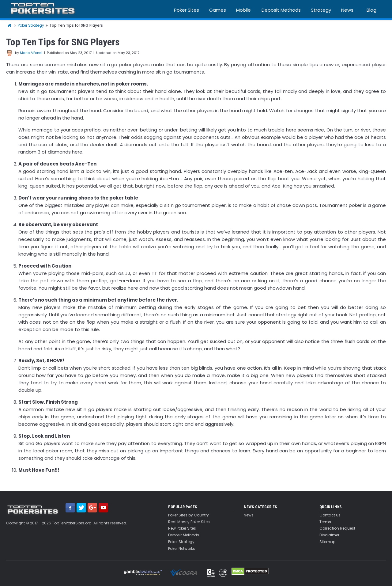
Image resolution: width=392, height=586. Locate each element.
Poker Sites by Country (188, 515)
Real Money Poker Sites (189, 522)
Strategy (321, 10)
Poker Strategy (181, 542)
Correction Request (337, 528)
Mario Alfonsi (31, 53)
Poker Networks (182, 549)
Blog (371, 10)
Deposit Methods (281, 10)
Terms (325, 522)
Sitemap (327, 542)
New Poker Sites (182, 528)
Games (218, 10)
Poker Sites (187, 10)
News (347, 10)
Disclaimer (329, 535)
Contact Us (330, 515)
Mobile (243, 10)
